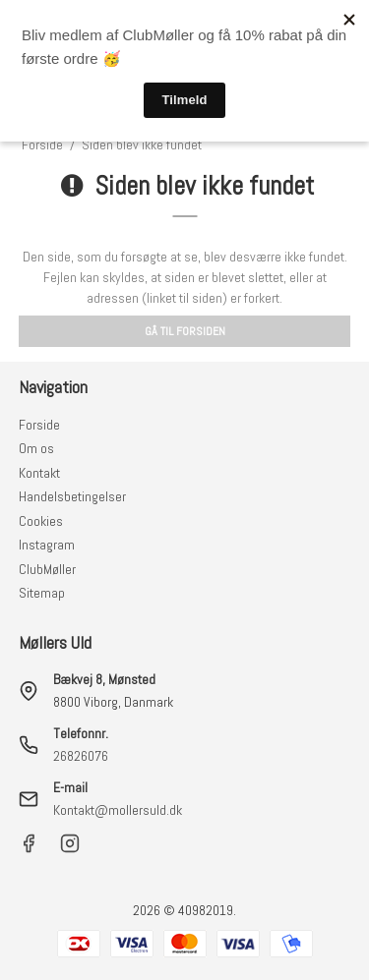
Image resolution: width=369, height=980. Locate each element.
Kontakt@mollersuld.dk (118, 810)
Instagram (47, 545)
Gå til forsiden (185, 331)
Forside (39, 425)
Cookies (41, 521)
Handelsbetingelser (72, 496)
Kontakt (39, 473)
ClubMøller (47, 569)
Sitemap (42, 593)
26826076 (81, 756)
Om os (36, 448)
